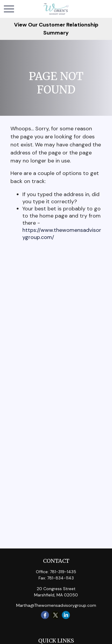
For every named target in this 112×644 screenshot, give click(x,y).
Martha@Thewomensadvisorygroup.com (56, 605)
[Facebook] (45, 615)
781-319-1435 (63, 572)
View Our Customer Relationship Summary (56, 29)
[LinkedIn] (66, 615)
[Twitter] (55, 615)
